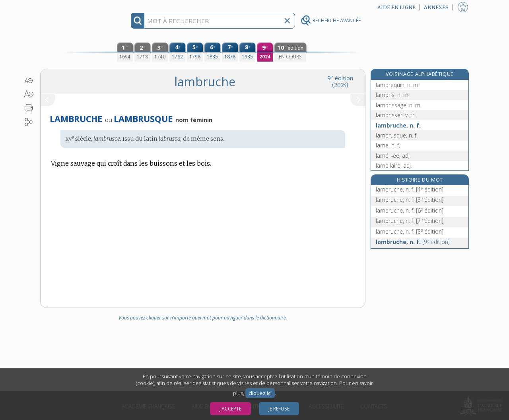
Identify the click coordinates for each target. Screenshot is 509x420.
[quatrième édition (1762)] (177, 52)
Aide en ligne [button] (396, 7)
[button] (29, 81)
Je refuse (279, 409)
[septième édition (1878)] (230, 52)
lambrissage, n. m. (399, 105)
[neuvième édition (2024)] (265, 52)
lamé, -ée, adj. (393, 156)
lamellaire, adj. (394, 165)
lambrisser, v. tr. (396, 115)
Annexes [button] (436, 7)
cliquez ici (260, 393)
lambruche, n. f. (398, 125)
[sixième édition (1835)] (212, 52)
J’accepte (230, 409)
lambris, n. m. (393, 95)
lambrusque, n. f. (397, 135)
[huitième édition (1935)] (247, 52)
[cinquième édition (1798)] (195, 52)
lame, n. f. (388, 145)
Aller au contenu (71, 7)
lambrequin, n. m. (398, 85)
